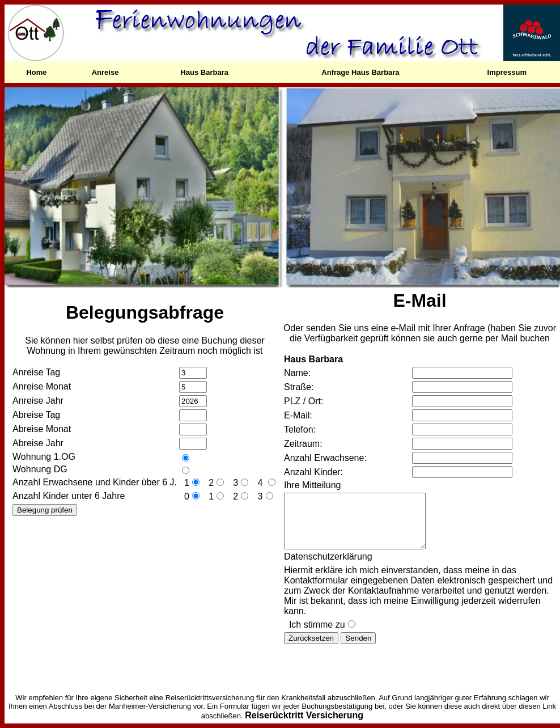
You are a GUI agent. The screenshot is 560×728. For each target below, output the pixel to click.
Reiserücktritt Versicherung (304, 715)
